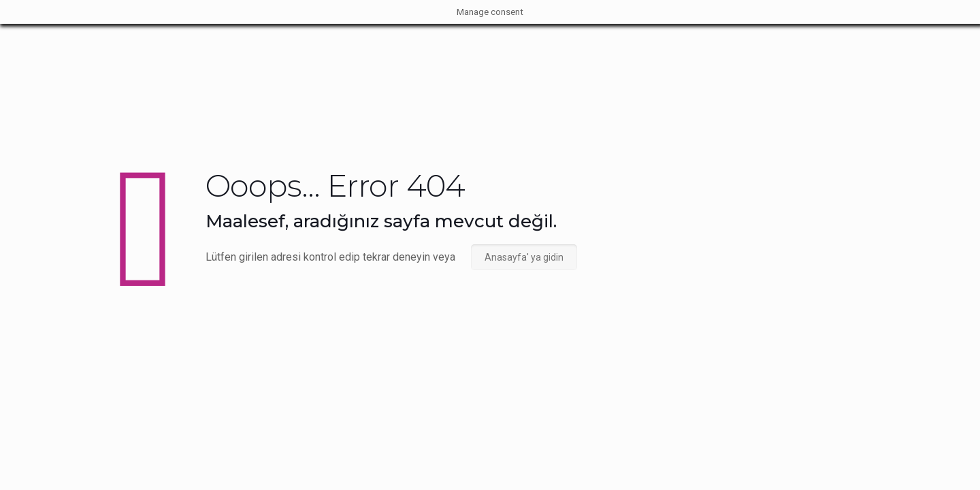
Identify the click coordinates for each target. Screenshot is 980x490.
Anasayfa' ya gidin (524, 257)
